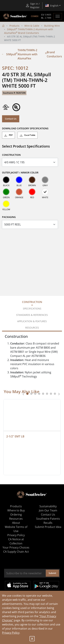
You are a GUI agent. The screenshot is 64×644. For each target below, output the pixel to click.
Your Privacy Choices (16, 547)
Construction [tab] (32, 302)
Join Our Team (48, 510)
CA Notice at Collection (16, 541)
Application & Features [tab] (32, 321)
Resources (16, 519)
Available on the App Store (18, 585)
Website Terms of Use (16, 529)
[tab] (27, 394)
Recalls (48, 523)
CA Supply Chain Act (16, 552)
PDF (8, 135)
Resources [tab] (32, 328)
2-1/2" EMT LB (15, 436)
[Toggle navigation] (58, 16)
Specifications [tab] (32, 309)
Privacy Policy (11, 633)
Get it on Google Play (46, 585)
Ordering (16, 515)
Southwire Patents (48, 519)
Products (14, 26)
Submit (52, 573)
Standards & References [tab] (32, 315)
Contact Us (11, 119)
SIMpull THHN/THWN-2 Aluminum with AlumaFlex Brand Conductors (32, 54)
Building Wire (52, 26)
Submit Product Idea (48, 527)
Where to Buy (16, 510)
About (16, 523)
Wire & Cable (32, 26)
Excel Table (28, 135)
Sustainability (48, 506)
